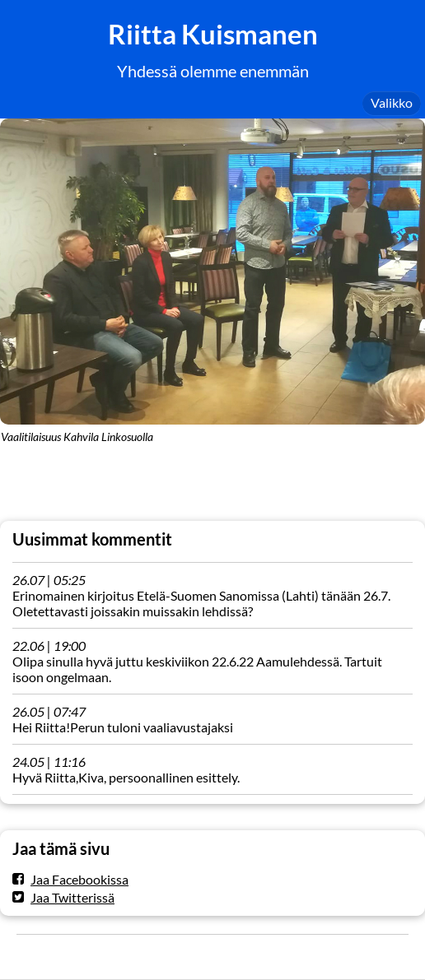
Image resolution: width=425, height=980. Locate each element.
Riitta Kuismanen (213, 34)
